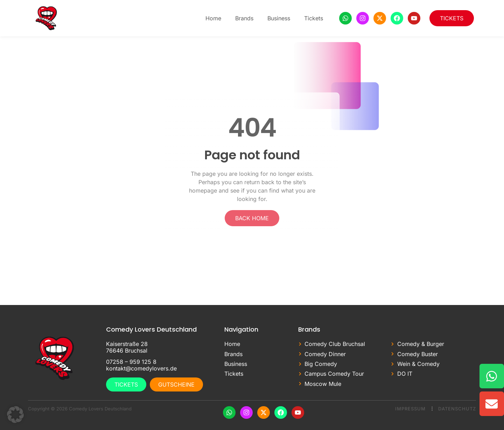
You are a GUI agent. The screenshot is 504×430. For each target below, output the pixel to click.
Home (213, 18)
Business (279, 18)
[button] (15, 415)
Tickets (314, 18)
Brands (244, 18)
